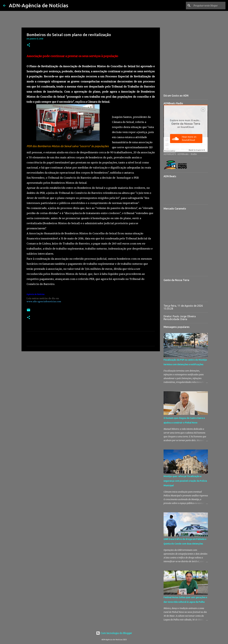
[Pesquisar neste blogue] (209, 6)
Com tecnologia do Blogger (114, 633)
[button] (28, 45)
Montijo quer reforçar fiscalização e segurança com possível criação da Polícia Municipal (185, 481)
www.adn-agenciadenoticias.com (44, 302)
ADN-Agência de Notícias (39, 5)
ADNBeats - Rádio (187, 154)
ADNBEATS (170, 154)
